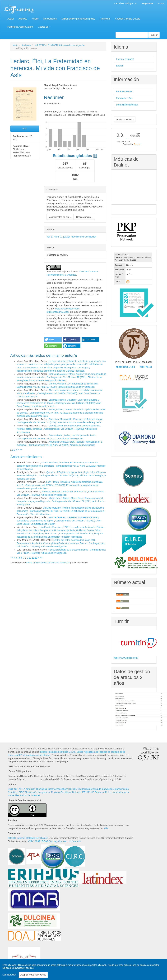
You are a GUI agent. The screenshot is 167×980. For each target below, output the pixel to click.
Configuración (9, 975)
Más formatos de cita (60, 217)
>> (21, 450)
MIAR (38, 841)
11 (33, 558)
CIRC (31, 841)
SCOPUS (13, 789)
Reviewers (105, 19)
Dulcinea (77, 792)
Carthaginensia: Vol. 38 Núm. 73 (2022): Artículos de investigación (50, 439)
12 (36, 558)
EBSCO (12, 838)
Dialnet (44, 838)
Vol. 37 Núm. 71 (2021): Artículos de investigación (60, 45)
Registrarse (147, 3)
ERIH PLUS (146, 367)
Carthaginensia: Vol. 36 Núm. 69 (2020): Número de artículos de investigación (56, 387)
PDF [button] (25, 129)
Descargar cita (84, 217)
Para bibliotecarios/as (127, 105)
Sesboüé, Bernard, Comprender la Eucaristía (64, 492)
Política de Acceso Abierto (20, 27)
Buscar (154, 35)
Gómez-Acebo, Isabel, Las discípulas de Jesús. (73, 435)
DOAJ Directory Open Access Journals (61, 841)
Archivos (23, 19)
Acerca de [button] (44, 27)
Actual (11, 19)
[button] (53, 339)
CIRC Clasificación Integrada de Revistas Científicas (45, 792)
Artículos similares (26, 457)
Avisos (35, 19)
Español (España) (125, 59)
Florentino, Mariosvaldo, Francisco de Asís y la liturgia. (76, 419)
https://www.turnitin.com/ (126, 658)
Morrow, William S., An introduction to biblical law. (74, 384)
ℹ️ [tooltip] (95, 156)
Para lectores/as (124, 91)
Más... (107, 828)
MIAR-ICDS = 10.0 (125, 367)
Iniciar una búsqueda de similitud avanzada (48, 563)
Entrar (161, 3)
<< (12, 558)
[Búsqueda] (132, 35)
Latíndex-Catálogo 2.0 (125, 3)
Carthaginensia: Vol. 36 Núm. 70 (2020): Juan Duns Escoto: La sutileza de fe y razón (59, 422)
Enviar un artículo (125, 119)
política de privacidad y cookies (18, 968)
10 (30, 558)
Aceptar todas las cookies (33, 975)
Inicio (15, 45)
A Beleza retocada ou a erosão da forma (68, 550)
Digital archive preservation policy (78, 19)
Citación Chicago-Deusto (128, 19)
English (120, 66)
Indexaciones (50, 19)
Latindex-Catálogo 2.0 (28, 838)
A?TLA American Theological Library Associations (43, 789)
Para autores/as (124, 98)
